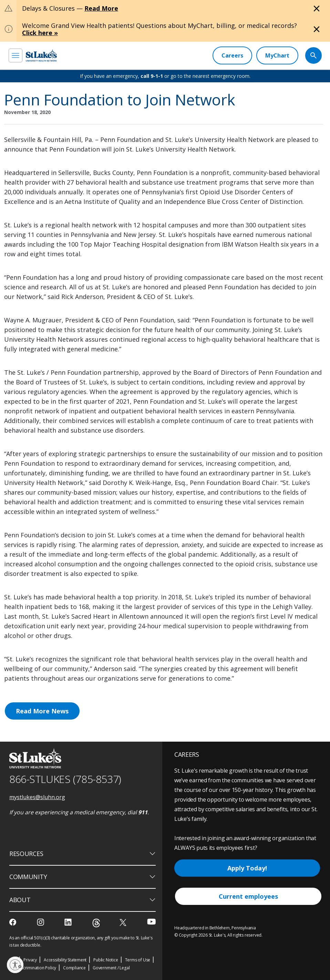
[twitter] (124, 922)
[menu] (16, 55)
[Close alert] (317, 9)
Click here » (40, 33)
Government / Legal (111, 968)
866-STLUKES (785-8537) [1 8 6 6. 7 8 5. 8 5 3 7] (65, 779)
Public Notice (106, 960)
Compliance (74, 968)
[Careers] (232, 55)
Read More (101, 8)
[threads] (96, 923)
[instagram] (41, 922)
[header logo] (41, 55)
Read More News (42, 711)
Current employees (248, 896)
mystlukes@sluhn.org (37, 797)
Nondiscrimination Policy (33, 968)
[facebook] (14, 922)
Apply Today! (247, 868)
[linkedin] (69, 922)
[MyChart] (277, 55)
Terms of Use (138, 960)
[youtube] (151, 922)
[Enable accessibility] (15, 965)
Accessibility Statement (65, 960)
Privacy (30, 960)
